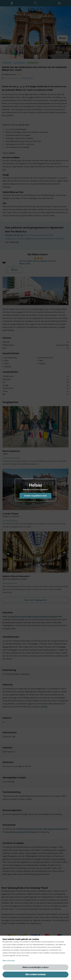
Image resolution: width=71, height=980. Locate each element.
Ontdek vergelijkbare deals (35, 496)
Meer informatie (9, 961)
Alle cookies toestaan (35, 974)
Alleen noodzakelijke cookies (35, 967)
